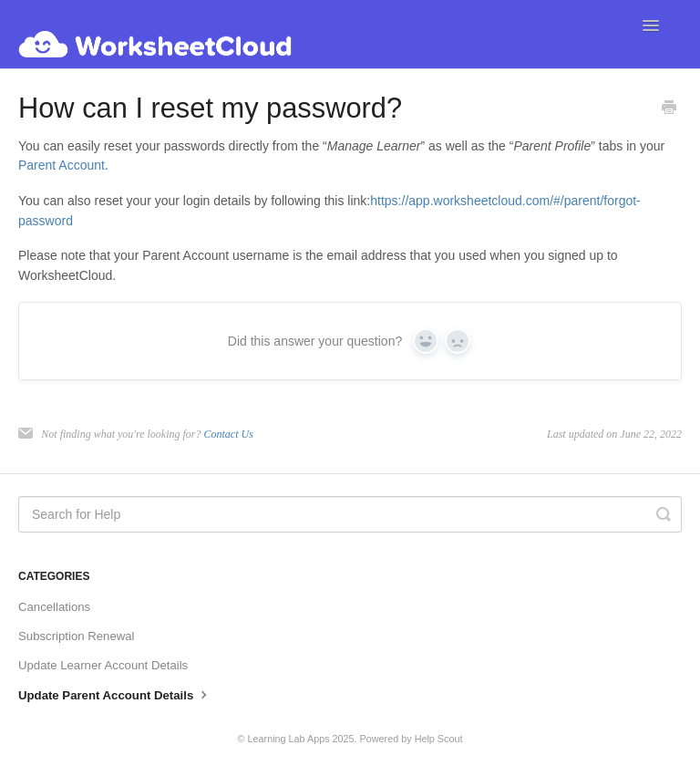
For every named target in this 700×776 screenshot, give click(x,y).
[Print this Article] (669, 109)
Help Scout (439, 739)
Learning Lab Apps (289, 739)
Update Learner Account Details (103, 665)
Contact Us (228, 434)
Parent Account (62, 165)
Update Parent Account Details (115, 694)
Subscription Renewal (77, 636)
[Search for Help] (350, 514)
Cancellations (54, 607)
